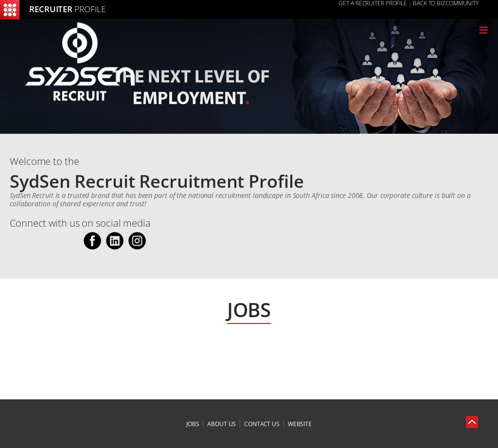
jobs (193, 424)
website (300, 424)
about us (222, 424)
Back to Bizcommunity (446, 3)
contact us (262, 424)
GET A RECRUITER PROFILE (373, 3)
